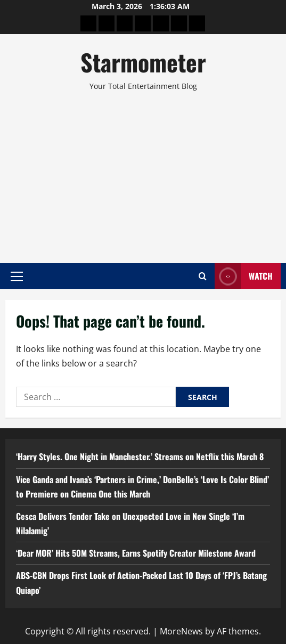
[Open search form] (203, 276)
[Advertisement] (143, 173)
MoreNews (181, 631)
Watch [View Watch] (244, 276)
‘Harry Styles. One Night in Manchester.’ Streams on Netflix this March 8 (140, 456)
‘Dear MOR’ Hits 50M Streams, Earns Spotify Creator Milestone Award (136, 553)
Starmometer (143, 62)
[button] (17, 276)
